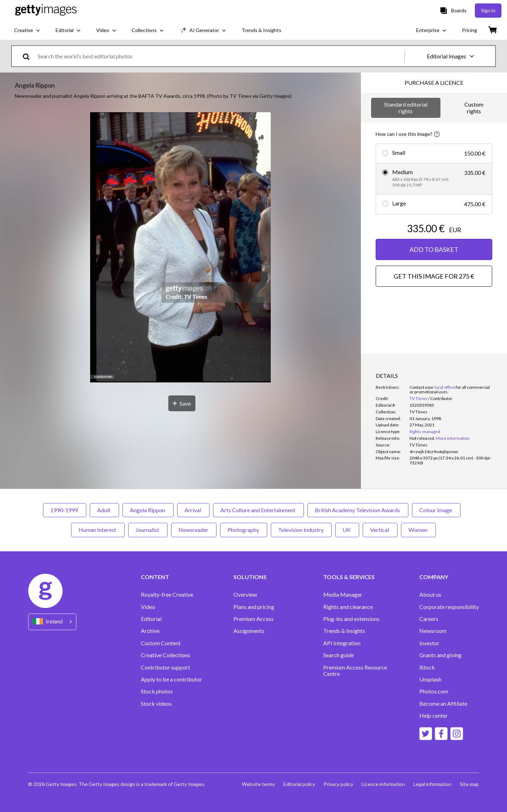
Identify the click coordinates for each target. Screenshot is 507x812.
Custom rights (474, 107)
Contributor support (165, 667)
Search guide (339, 655)
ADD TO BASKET (434, 249)
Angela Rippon (148, 510)
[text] (220, 56)
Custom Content (161, 643)
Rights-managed (425, 432)
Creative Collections (165, 655)
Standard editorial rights (406, 107)
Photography (244, 530)
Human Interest (98, 530)
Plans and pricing (254, 607)
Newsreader (194, 530)
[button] (180, 248)
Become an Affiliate (443, 704)
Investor (429, 643)
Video (148, 607)
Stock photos (157, 691)
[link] (422, 438)
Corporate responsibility (449, 607)
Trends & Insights (344, 631)
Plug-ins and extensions (351, 619)
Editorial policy (299, 784)
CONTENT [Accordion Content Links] (155, 577)
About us (430, 595)
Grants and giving (440, 655)
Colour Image (436, 510)
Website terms (258, 784)
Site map (469, 784)
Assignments (249, 631)
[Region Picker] (52, 622)
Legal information (432, 784)
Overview (245, 595)
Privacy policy (338, 784)
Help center (434, 716)
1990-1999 (65, 510)
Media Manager (343, 595)
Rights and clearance (348, 607)
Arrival (193, 510)
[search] (29, 56)
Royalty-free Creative (167, 595)
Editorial (151, 619)
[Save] (182, 403)
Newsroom (433, 631)
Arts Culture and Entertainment (258, 510)
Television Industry (301, 530)
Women (418, 530)
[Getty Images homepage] (46, 10)
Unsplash (430, 679)
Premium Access (254, 619)
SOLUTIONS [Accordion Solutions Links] (250, 577)
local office (445, 387)
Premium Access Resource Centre (355, 671)
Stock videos (156, 704)
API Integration (342, 643)
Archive (150, 631)
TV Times (418, 398)
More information (453, 438)
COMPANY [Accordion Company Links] (434, 577)
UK (347, 530)
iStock (427, 667)
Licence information (383, 784)
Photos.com (434, 691)
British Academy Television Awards (358, 510)
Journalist (148, 530)
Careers (429, 619)
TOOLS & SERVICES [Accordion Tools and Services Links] (349, 577)
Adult (104, 510)
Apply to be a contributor (171, 679)
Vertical (380, 530)
